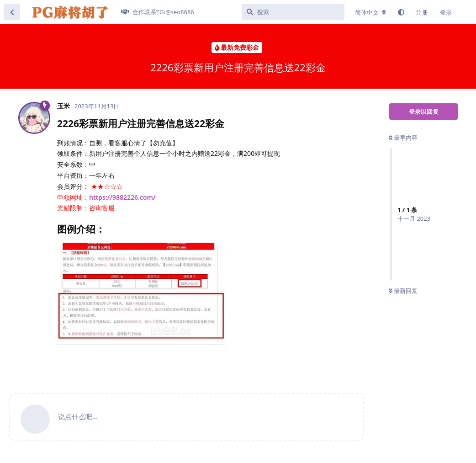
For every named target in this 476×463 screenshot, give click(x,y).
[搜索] (293, 12)
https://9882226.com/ (122, 197)
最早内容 (403, 138)
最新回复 (403, 291)
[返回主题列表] (12, 12)
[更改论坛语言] (370, 12)
